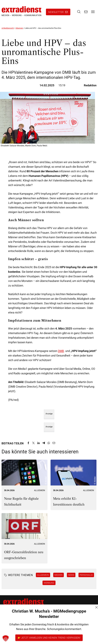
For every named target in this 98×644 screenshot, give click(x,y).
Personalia (86, 575)
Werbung (49, 583)
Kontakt (38, 618)
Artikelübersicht (8, 28)
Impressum (40, 632)
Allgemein (19, 28)
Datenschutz (41, 627)
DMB (61, 351)
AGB (36, 623)
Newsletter (56, 12)
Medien (59, 575)
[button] (6, 638)
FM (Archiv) (40, 637)
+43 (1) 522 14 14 (12, 632)
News (71, 575)
